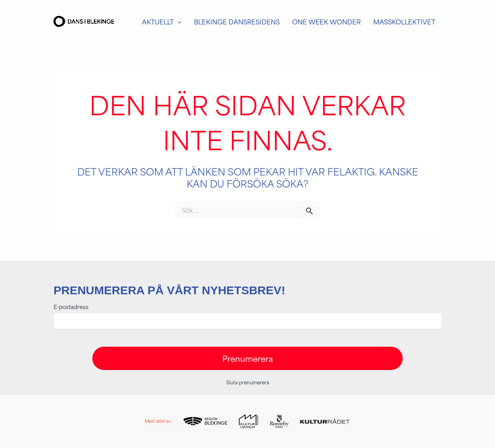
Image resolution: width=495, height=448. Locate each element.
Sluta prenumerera (248, 382)
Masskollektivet (404, 22)
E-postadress (71, 307)
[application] (178, 22)
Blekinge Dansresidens (237, 22)
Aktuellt (162, 22)
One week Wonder (326, 22)
